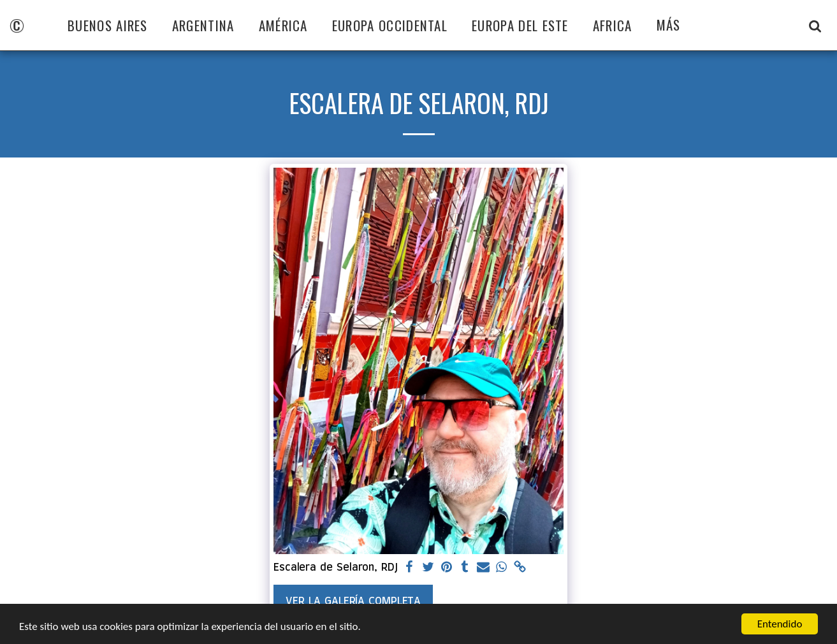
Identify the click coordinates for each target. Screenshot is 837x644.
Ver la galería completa (353, 601)
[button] (815, 26)
